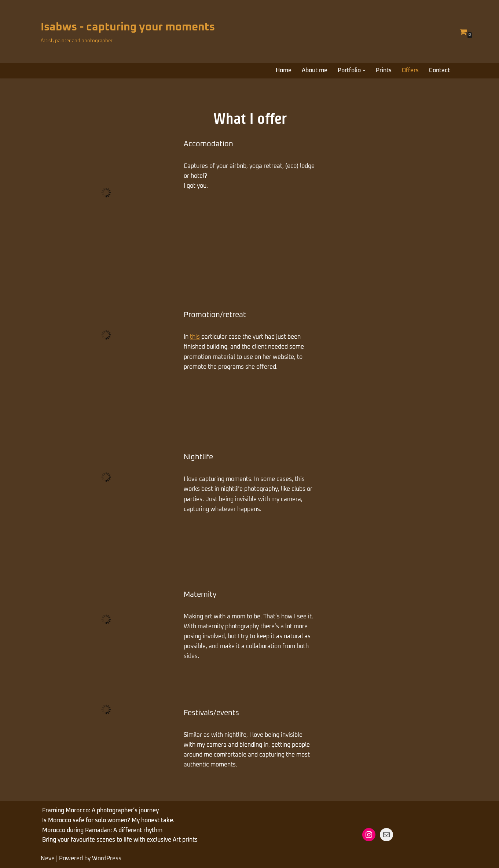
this (195, 337)
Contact (439, 70)
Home (284, 70)
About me (315, 70)
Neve (48, 858)
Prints (384, 70)
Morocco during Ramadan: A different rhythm (102, 830)
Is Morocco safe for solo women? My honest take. (108, 820)
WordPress (107, 858)
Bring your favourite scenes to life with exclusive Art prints (120, 840)
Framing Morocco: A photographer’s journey (100, 810)
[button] (364, 70)
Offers (410, 70)
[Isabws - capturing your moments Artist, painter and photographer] (128, 32)
